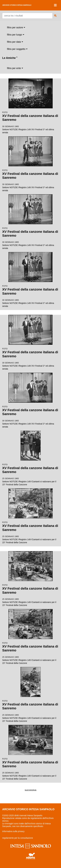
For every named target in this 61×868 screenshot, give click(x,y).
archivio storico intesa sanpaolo (17, 5)
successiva (30, 790)
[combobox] (16, 28)
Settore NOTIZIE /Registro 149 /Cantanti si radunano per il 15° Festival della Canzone (30, 458)
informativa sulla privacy (13, 831)
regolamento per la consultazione (18, 838)
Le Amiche (10, 58)
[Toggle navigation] (55, 5)
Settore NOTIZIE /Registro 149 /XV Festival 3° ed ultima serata (30, 106)
